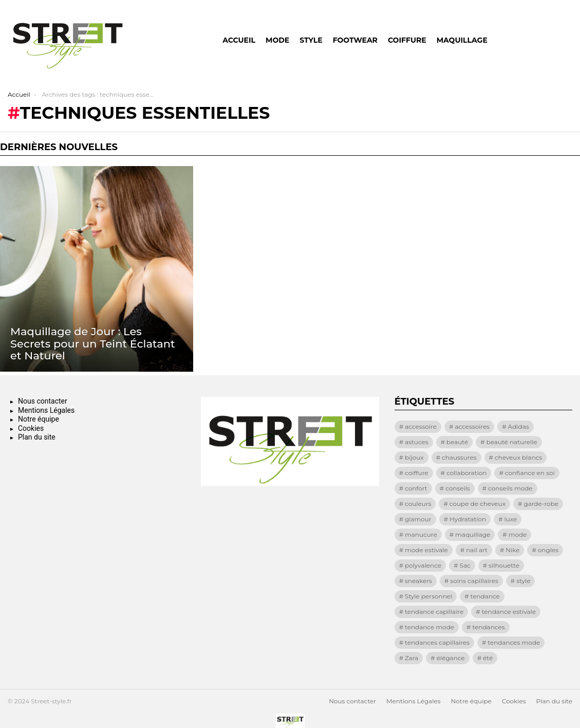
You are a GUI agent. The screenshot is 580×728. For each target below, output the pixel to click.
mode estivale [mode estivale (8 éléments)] (426, 550)
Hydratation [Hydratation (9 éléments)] (468, 519)
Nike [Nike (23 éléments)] (512, 550)
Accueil (239, 40)
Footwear (355, 40)
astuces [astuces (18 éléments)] (417, 442)
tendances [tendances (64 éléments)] (488, 627)
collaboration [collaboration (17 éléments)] (467, 473)
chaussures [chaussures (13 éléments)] (459, 457)
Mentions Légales (46, 410)
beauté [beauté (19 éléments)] (457, 442)
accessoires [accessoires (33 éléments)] (472, 426)
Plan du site (37, 437)
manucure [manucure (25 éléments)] (421, 534)
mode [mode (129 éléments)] (518, 534)
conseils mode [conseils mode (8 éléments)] (510, 488)
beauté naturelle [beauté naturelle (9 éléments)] (512, 442)
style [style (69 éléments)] (523, 581)
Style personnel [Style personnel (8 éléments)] (428, 596)
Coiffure (407, 40)
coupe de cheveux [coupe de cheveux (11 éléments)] (478, 504)
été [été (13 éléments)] (488, 658)
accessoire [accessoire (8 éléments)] (421, 426)
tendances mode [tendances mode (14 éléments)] (514, 642)
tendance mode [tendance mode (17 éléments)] (429, 627)
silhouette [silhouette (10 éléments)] (504, 565)
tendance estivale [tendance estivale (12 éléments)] (509, 612)
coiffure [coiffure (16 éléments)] (417, 473)
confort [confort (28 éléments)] (416, 488)
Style (311, 40)
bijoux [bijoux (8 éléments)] (414, 457)
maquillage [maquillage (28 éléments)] (473, 534)
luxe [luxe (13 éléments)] (510, 519)
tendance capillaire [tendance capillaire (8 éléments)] (434, 612)
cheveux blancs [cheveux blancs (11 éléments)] (518, 457)
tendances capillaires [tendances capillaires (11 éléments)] (437, 642)
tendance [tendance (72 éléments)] (485, 596)
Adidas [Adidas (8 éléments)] (519, 426)
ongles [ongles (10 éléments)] (548, 550)
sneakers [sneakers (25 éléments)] (418, 581)
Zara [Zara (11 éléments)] (411, 658)
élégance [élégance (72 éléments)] (451, 658)
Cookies (31, 428)
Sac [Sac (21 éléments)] (465, 565)
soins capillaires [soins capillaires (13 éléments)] (474, 581)
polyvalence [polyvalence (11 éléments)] (423, 565)
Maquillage (462, 40)
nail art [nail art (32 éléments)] (477, 550)
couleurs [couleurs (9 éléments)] (418, 504)
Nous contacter (43, 401)
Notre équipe (39, 419)
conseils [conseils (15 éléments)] (458, 488)
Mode (277, 40)
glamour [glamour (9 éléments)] (418, 519)
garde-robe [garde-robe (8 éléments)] (541, 504)
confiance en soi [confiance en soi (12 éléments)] (530, 473)
